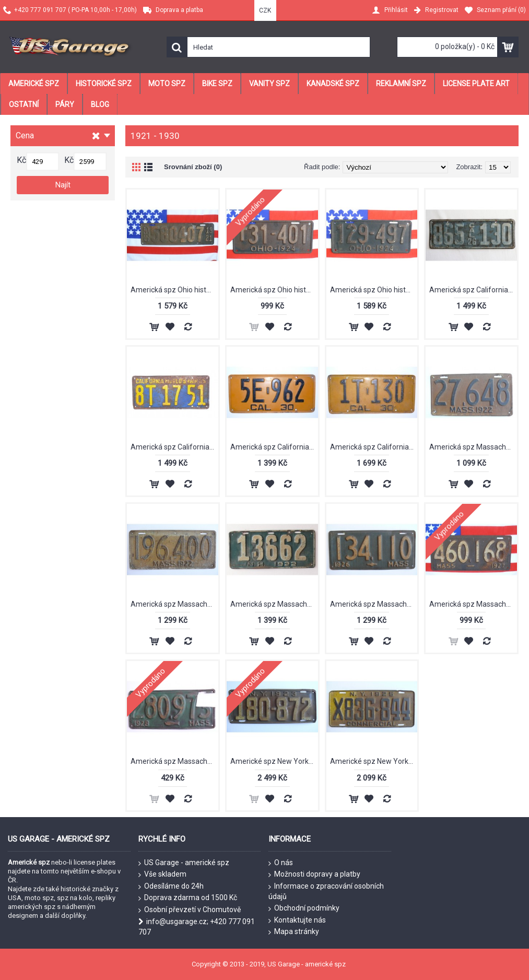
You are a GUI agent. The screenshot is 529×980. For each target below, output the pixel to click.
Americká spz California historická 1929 (174, 447)
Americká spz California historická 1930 (274, 447)
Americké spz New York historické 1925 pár (374, 761)
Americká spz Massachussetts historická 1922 (473, 447)
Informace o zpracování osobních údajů (326, 892)
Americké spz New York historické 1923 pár (274, 761)
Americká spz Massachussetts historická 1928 (174, 761)
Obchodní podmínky (304, 908)
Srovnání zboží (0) (193, 167)
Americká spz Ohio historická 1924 (274, 290)
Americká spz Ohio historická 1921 (174, 290)
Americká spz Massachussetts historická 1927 (473, 604)
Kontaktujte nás (297, 920)
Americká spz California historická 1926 (473, 290)
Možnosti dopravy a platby (314, 875)
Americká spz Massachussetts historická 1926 (374, 604)
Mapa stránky (294, 932)
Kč (21, 160)
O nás (281, 863)
